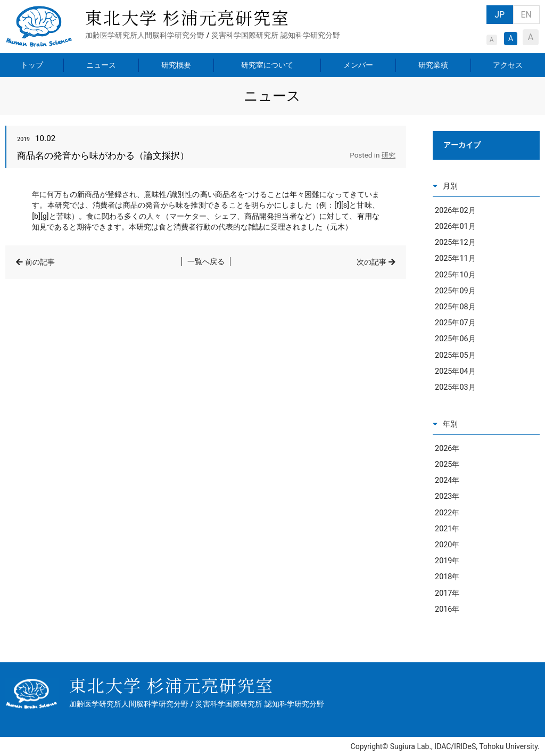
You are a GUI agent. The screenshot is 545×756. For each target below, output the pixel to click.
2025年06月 (455, 339)
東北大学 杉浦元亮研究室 (187, 17)
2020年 (447, 545)
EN (526, 15)
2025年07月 (455, 323)
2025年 (447, 465)
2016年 (447, 609)
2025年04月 (455, 371)
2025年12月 (455, 243)
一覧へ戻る (206, 262)
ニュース (101, 65)
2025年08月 (455, 307)
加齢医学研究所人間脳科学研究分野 (145, 35)
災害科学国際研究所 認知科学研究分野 (276, 35)
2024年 (447, 480)
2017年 (447, 593)
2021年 (447, 529)
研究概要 (176, 65)
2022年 (447, 513)
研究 (389, 155)
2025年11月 (455, 258)
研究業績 (433, 65)
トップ (32, 65)
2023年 (447, 496)
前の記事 (40, 262)
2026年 (447, 449)
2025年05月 (455, 355)
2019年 (447, 561)
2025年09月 (455, 291)
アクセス (508, 65)
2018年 (447, 577)
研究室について (267, 65)
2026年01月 (455, 227)
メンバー (358, 65)
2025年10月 (455, 275)
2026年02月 (455, 211)
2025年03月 (455, 387)
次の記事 (371, 262)
